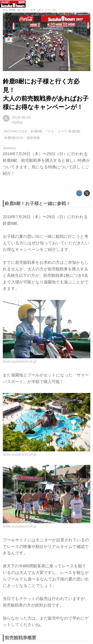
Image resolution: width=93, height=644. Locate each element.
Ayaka (17, 122)
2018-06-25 (21, 117)
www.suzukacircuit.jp (75, 69)
